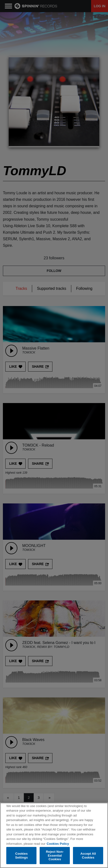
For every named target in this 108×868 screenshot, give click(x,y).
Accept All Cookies (88, 856)
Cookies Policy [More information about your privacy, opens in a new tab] (58, 844)
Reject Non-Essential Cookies (55, 855)
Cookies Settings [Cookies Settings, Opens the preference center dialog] (22, 856)
